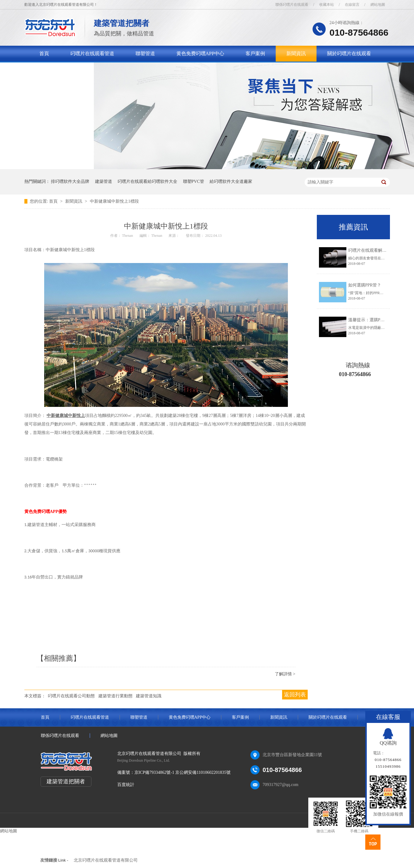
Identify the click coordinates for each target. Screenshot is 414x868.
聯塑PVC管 (194, 181)
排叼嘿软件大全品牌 (70, 181)
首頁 (44, 53)
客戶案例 (255, 53)
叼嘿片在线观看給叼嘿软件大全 (147, 181)
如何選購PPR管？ (365, 285)
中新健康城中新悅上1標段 (114, 201)
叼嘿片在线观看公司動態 (71, 696)
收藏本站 (327, 5)
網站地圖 (378, 5)
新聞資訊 (296, 53)
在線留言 (352, 5)
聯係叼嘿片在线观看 (292, 5)
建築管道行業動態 (115, 696)
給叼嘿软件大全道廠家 (231, 181)
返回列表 (295, 695)
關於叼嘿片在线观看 (349, 53)
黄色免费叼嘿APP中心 (200, 53)
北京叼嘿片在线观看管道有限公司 (106, 860)
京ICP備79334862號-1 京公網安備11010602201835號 (182, 772)
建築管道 (104, 181)
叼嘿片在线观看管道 (92, 53)
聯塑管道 (145, 53)
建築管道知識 (149, 696)
